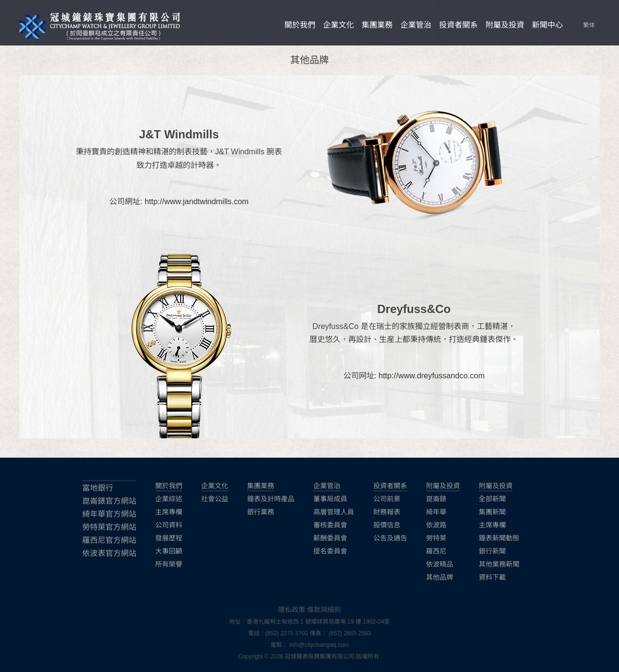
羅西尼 (436, 551)
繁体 (589, 25)
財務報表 (387, 512)
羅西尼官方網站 (109, 540)
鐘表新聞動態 (499, 538)
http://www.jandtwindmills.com (197, 201)
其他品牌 (440, 577)
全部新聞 (492, 499)
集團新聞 (492, 512)
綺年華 (436, 512)
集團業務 (377, 25)
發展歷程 (169, 538)
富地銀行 (98, 488)
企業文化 (339, 25)
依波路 (436, 525)
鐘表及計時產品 (271, 499)
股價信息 (387, 525)
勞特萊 (436, 538)
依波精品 (440, 564)
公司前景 (387, 499)
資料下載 (492, 577)
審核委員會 (330, 525)
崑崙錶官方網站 (109, 501)
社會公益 (215, 499)
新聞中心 (547, 25)
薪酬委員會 (330, 538)
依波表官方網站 (109, 553)
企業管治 (416, 25)
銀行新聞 (492, 551)
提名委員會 (330, 551)
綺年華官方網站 (109, 514)
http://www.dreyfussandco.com (432, 375)
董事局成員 (330, 499)
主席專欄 (169, 512)
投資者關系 (458, 25)
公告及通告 (390, 538)
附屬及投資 (505, 25)
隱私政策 (292, 610)
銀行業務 (261, 512)
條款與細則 (324, 610)
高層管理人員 (334, 512)
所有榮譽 (169, 564)
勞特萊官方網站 (109, 527)
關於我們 (300, 25)
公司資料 (169, 525)
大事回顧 (169, 551)
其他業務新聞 (499, 564)
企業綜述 (169, 499)
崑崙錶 (436, 499)
